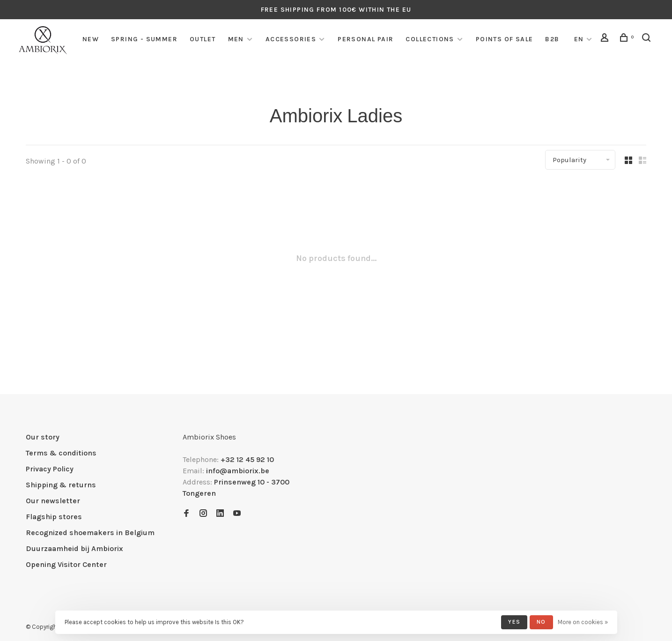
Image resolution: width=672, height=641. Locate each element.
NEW (91, 39)
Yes (514, 622)
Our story (43, 437)
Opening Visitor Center (66, 564)
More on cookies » (583, 622)
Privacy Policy (50, 469)
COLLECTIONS (430, 39)
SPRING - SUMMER (144, 39)
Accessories (291, 39)
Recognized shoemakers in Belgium (90, 533)
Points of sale (505, 39)
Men (236, 39)
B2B (552, 39)
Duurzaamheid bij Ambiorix (74, 548)
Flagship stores (54, 517)
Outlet (203, 39)
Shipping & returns (61, 485)
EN (579, 39)
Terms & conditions (61, 453)
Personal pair (366, 39)
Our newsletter (53, 501)
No (541, 622)
